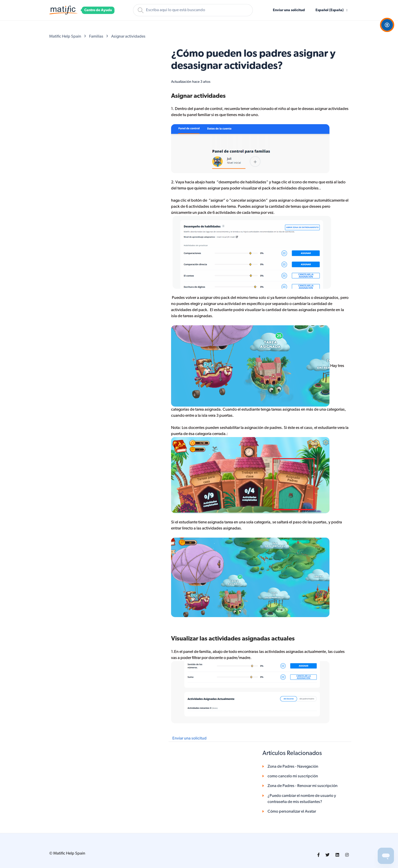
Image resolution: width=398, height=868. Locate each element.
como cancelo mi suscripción (293, 776)
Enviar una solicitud (289, 10)
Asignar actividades (128, 37)
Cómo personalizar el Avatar (292, 812)
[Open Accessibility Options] (387, 25)
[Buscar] (193, 10)
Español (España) (330, 10)
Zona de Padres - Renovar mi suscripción (303, 786)
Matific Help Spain (65, 37)
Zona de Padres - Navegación (293, 767)
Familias (96, 37)
